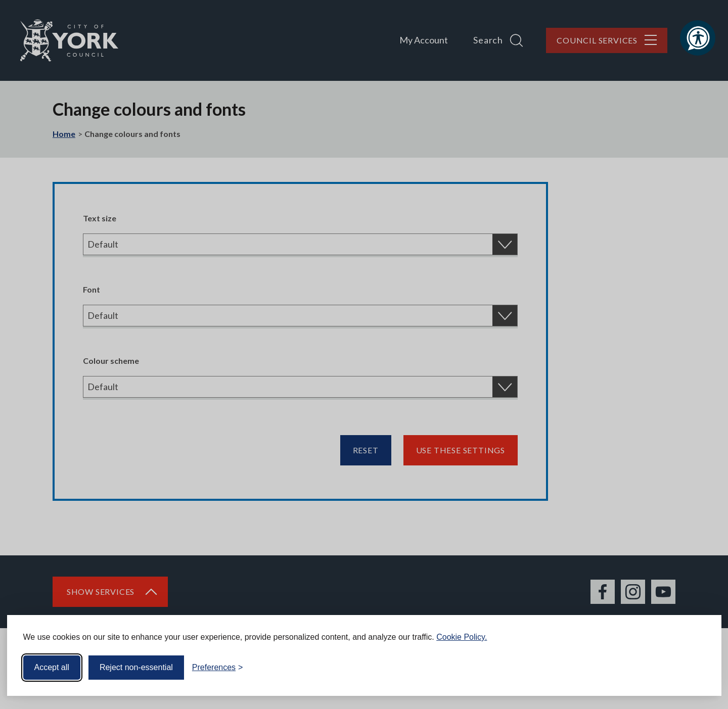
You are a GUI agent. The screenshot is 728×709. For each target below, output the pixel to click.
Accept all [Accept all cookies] (52, 667)
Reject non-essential (136, 667)
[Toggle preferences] (218, 668)
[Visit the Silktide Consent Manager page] (699, 668)
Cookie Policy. (462, 637)
